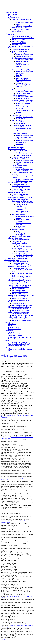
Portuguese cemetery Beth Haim (22, 100)
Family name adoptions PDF (25, 245)
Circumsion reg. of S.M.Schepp (22, 205)
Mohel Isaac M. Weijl (19, 43)
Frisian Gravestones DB (23, 171)
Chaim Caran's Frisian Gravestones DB (19, 167)
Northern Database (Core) (20, 28)
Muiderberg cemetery (19, 95)
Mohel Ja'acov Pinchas (19, 299)
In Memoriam (20, 226)
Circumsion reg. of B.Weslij (24, 203)
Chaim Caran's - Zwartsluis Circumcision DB (21, 190)
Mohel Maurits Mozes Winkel (21, 320)
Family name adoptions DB (24, 246)
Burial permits (17, 115)
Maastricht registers (18, 230)
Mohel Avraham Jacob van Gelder (23, 38)
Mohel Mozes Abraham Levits (22, 36)
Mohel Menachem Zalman (20, 310)
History (18, 77)
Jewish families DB (22, 251)
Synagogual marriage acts (20, 53)
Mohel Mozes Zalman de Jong (22, 265)
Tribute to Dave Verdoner (20, 51)
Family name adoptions (19, 134)
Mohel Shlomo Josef (18, 290)
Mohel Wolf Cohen (18, 41)
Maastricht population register (22, 236)
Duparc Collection (17, 31)
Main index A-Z (11, 356)
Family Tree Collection (5, 356)
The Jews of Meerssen (19, 214)
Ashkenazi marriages (22, 78)
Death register (20, 235)
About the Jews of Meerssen (25, 216)
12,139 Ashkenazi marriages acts (22, 58)
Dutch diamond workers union (22, 125)
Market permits (17, 120)
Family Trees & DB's (11, 13)
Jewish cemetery (21, 228)
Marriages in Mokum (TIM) (21, 70)
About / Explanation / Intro (24, 23)
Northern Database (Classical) (21, 29)
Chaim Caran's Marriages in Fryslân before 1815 (21, 158)
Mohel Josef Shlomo (18, 288)
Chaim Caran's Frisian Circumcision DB (19, 151)
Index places (25, 356)
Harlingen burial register (24, 181)
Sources (18, 218)
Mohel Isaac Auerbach (19, 39)
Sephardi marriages (22, 83)
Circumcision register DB (24, 257)
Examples (19, 75)
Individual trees (13, 14)
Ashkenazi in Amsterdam (24, 26)
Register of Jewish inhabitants (22, 139)
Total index (16, 356)
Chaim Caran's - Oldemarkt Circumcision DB (21, 187)
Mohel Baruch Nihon (19, 294)
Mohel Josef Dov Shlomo (20, 292)
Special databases (14, 18)
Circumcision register (19, 253)
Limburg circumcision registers (22, 201)
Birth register (20, 231)
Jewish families (17, 248)
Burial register (17, 241)
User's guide (20, 73)
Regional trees (13, 16)
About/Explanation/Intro (20, 297)
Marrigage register (22, 233)
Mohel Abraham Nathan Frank (22, 305)
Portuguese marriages (19, 90)
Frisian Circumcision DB (24, 156)
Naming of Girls (17, 45)
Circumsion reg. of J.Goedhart (22, 209)
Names (20, 356)
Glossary (18, 24)
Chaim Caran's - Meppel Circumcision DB (20, 195)
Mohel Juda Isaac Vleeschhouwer (23, 315)
